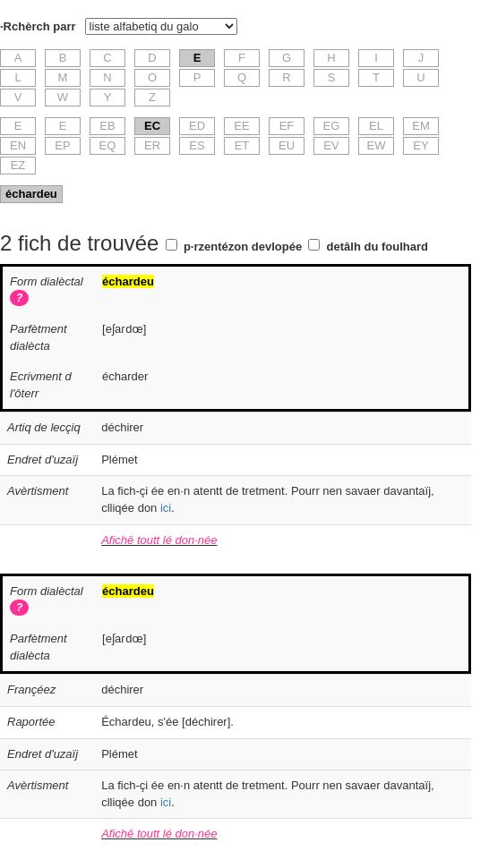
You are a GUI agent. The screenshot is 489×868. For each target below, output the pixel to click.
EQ (108, 145)
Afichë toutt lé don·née (159, 540)
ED (197, 126)
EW (377, 145)
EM (421, 126)
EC (152, 126)
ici (166, 508)
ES (197, 145)
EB (107, 126)
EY (420, 145)
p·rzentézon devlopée (243, 247)
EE (241, 126)
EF (287, 126)
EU (287, 145)
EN (18, 145)
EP (62, 145)
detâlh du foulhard (377, 247)
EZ (18, 165)
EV (331, 145)
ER (152, 145)
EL (376, 126)
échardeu (31, 194)
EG (332, 126)
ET (242, 145)
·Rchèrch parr (38, 26)
